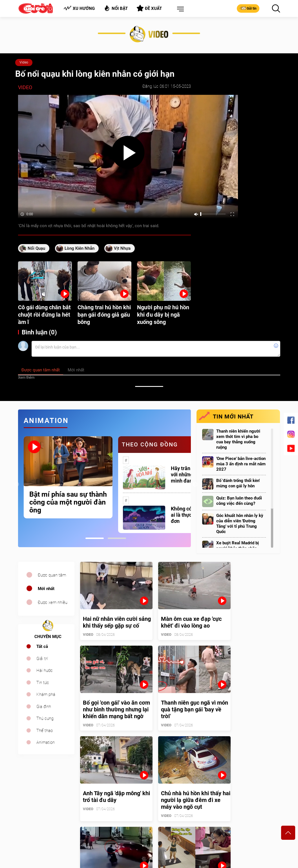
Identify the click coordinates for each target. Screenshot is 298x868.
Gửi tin (248, 8)
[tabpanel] (68, 477)
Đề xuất (149, 8)
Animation (46, 742)
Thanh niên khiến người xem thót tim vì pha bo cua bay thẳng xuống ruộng (238, 439)
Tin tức (43, 683)
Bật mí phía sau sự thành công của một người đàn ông (68, 502)
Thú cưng (45, 718)
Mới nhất (46, 589)
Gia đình (44, 707)
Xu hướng (79, 8)
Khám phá (46, 694)
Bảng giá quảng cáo (257, 799)
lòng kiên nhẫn (80, 248)
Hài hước (45, 670)
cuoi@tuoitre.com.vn (104, 826)
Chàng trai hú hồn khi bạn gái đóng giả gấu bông (104, 315)
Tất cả (42, 646)
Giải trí (42, 659)
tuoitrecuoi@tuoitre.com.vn (176, 826)
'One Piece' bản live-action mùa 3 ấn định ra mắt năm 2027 (241, 464)
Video (24, 62)
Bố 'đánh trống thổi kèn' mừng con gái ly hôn (238, 483)
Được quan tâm (52, 575)
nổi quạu (36, 248)
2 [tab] (117, 538)
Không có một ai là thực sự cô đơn (188, 515)
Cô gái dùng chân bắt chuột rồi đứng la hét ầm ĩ (44, 315)
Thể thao (45, 731)
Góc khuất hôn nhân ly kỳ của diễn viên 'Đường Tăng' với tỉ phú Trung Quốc (240, 524)
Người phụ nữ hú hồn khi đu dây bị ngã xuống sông (163, 315)
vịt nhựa (122, 248)
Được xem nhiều (53, 602)
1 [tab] (95, 538)
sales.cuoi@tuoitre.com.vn (41, 834)
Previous (17, 485)
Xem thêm (26, 377)
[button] (179, 9)
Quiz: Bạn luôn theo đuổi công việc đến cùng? (239, 501)
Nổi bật (116, 8)
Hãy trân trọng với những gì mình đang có (187, 474)
